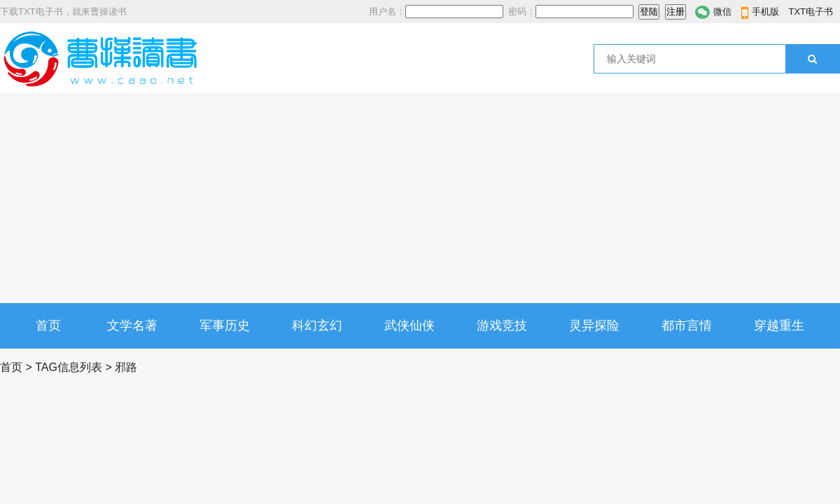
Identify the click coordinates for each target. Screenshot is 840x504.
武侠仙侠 (409, 325)
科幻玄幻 (317, 325)
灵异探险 (594, 325)
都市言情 (687, 325)
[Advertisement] (420, 198)
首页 (48, 325)
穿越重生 (779, 325)
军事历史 (225, 325)
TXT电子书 (811, 12)
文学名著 (132, 325)
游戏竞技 (502, 325)
